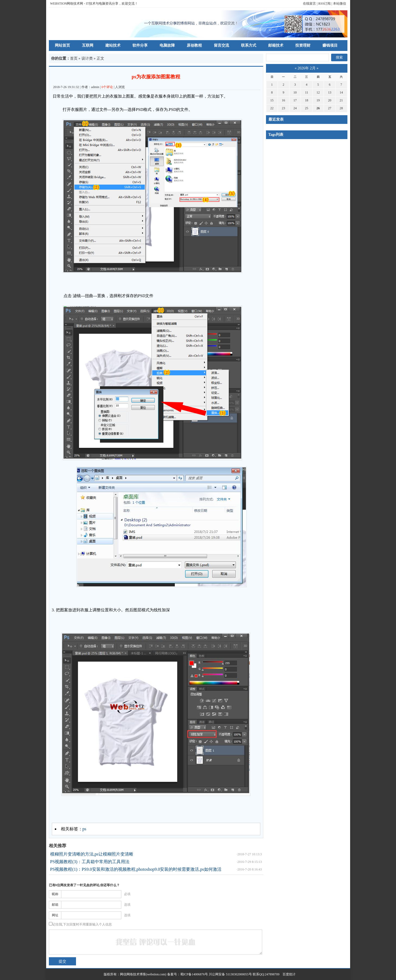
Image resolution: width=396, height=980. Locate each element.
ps (84, 829)
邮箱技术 (276, 45)
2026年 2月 (307, 68)
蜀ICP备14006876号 (195, 974)
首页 (74, 58)
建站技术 (113, 45)
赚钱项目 (330, 45)
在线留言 (309, 4)
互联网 (88, 45)
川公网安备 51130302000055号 (230, 974)
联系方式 (249, 45)
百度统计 (287, 974)
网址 (55, 915)
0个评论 (107, 87)
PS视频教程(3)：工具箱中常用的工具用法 (90, 862)
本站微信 (340, 4)
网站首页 (62, 45)
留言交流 (221, 45)
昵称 (55, 894)
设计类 (87, 58)
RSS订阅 (324, 4)
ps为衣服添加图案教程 (156, 77)
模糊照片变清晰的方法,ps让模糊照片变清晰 (92, 854)
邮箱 (55, 905)
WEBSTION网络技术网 (67, 4)
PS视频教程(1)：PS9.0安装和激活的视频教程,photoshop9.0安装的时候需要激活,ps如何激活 (136, 869)
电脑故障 (167, 45)
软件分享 (140, 45)
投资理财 (303, 45)
